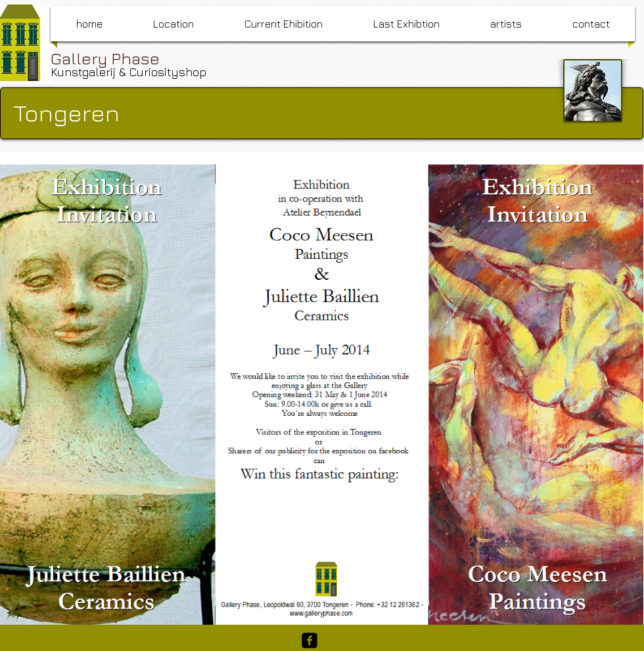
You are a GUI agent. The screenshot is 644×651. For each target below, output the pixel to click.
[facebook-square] (310, 640)
